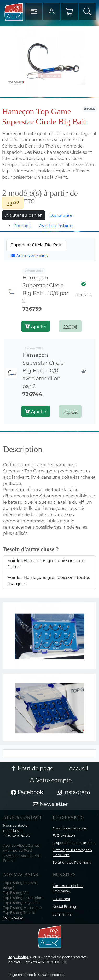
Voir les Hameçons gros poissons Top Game (46, 564)
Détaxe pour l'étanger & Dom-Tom (72, 852)
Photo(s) (19, 226)
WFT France (63, 915)
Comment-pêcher (68, 888)
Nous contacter (16, 826)
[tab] (36, 245)
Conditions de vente (69, 828)
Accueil (78, 768)
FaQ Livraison (64, 835)
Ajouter (36, 326)
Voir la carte (13, 918)
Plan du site (13, 831)
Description (62, 215)
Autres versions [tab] (29, 256)
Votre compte (50, 780)
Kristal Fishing (65, 907)
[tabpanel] (50, 343)
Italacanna (62, 899)
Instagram (73, 792)
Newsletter (51, 804)
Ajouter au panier (24, 215)
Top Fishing (18, 957)
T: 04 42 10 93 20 (17, 836)
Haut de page (32, 768)
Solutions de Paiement (72, 862)
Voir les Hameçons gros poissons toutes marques (49, 581)
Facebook (27, 792)
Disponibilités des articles (74, 843)
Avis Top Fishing (56, 226)
